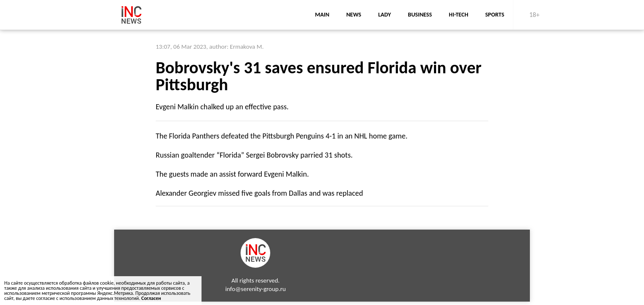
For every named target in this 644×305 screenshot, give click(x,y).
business (420, 15)
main (322, 15)
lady (384, 15)
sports (495, 15)
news (354, 15)
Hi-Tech (459, 15)
